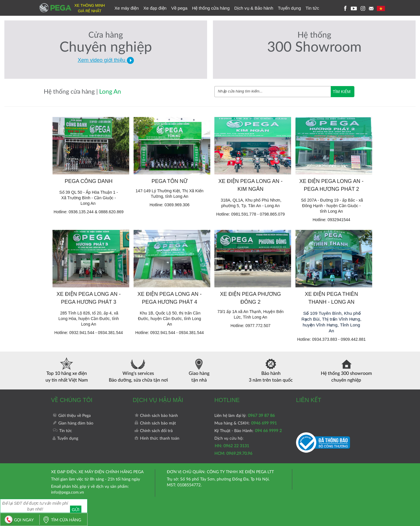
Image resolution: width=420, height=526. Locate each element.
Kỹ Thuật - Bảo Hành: (248, 431)
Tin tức (312, 8)
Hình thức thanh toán (157, 438)
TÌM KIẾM (342, 92)
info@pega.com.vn (68, 492)
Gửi (78, 506)
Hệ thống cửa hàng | (71, 92)
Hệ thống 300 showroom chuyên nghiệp (346, 370)
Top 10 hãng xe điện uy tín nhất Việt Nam (67, 370)
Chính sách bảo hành (156, 416)
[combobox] (273, 92)
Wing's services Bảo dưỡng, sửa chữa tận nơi (138, 370)
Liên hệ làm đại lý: (245, 416)
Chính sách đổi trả (153, 431)
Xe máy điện (127, 8)
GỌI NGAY (18, 520)
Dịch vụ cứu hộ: (233, 446)
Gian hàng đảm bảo (73, 423)
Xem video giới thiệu (106, 60)
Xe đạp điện (155, 8)
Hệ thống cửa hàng (211, 8)
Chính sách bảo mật (155, 423)
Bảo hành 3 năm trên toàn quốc (271, 370)
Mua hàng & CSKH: (246, 423)
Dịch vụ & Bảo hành (254, 8)
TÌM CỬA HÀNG (60, 520)
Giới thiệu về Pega (72, 416)
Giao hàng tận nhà (199, 370)
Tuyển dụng (289, 8)
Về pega (179, 8)
